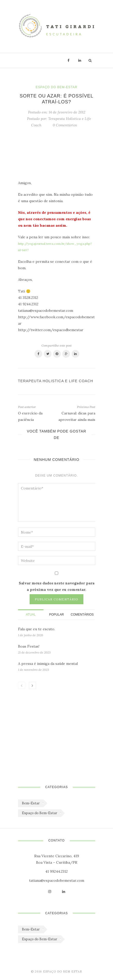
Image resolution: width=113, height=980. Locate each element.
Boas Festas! (29, 646)
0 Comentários (65, 125)
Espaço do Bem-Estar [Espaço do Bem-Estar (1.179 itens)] (40, 813)
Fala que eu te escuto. (37, 629)
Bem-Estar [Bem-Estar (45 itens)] (31, 803)
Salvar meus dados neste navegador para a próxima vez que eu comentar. (57, 586)
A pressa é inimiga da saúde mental (48, 664)
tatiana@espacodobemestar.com (57, 880)
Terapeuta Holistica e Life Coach (56, 381)
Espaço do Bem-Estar (57, 87)
